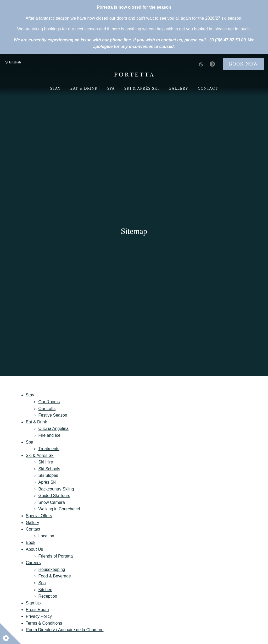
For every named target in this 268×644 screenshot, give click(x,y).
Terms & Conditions (44, 623)
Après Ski (47, 482)
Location (46, 536)
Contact (208, 88)
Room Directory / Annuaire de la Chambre (65, 630)
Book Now (244, 64)
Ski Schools (49, 469)
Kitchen (45, 590)
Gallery (178, 88)
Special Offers (39, 516)
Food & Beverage (55, 576)
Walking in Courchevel (59, 509)
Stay (56, 88)
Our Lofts (47, 409)
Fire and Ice (49, 435)
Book (30, 542)
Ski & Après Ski (142, 88)
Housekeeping (52, 569)
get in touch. (239, 29)
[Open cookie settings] (10, 634)
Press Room (37, 610)
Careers (33, 563)
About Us (34, 549)
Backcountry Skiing (56, 489)
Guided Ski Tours (54, 496)
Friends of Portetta (55, 556)
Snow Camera (51, 502)
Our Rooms (49, 402)
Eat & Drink (84, 88)
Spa (111, 88)
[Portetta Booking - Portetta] (134, 75)
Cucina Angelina (53, 429)
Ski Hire (46, 462)
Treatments (49, 449)
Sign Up (33, 603)
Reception (48, 596)
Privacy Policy (39, 616)
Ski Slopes (48, 475)
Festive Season (53, 415)
